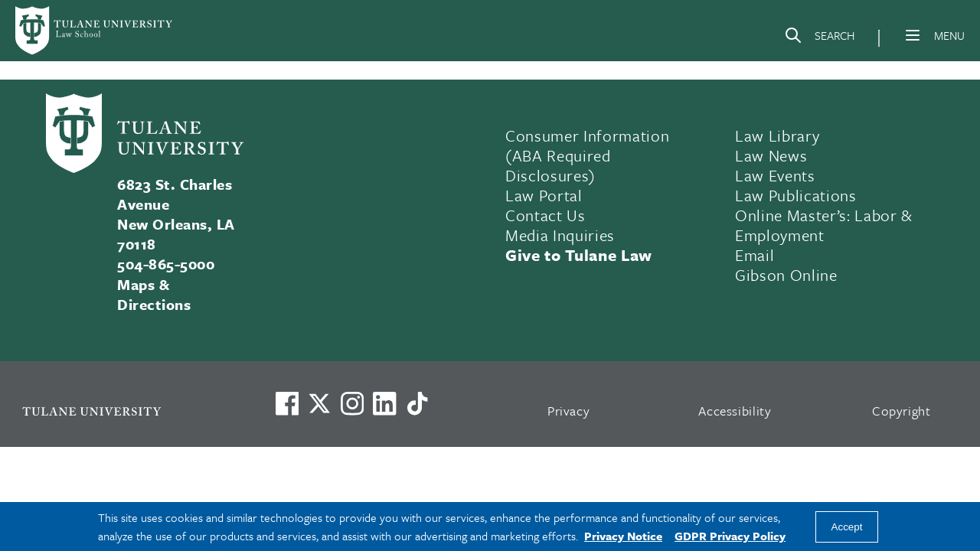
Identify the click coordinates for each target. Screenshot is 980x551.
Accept (847, 527)
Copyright (902, 411)
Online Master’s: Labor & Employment (824, 225)
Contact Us (546, 215)
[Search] (819, 38)
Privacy (569, 411)
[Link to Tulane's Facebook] (352, 403)
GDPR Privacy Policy (730, 536)
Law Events (775, 175)
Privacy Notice (623, 536)
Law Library (777, 135)
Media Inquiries (560, 235)
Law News (771, 155)
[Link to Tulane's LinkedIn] (384, 403)
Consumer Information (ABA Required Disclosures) (587, 155)
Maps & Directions (154, 294)
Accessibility (735, 411)
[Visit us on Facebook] (287, 403)
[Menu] (913, 35)
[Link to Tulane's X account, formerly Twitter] (319, 403)
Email (755, 255)
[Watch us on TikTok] (417, 403)
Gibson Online (786, 275)
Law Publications (796, 195)
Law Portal (544, 195)
